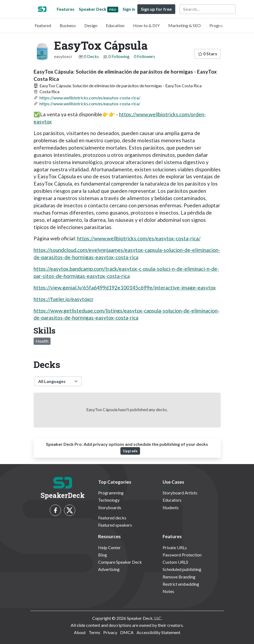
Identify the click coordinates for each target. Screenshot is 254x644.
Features (66, 9)
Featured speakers (115, 525)
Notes (168, 591)
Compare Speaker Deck (120, 562)
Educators (172, 500)
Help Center (109, 547)
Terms (94, 632)
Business (68, 25)
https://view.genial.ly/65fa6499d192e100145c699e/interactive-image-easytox (125, 287)
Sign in (129, 9)
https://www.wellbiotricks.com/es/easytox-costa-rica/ (90, 98)
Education (115, 25)
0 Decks (91, 56)
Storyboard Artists (180, 493)
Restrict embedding (181, 584)
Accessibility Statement (158, 632)
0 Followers (144, 56)
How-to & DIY (146, 25)
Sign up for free (156, 9)
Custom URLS (175, 562)
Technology (109, 500)
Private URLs (175, 547)
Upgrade (130, 451)
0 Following (119, 56)
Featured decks (112, 518)
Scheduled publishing (182, 569)
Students (171, 507)
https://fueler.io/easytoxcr (64, 299)
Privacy (110, 632)
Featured (43, 25)
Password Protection (182, 555)
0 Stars (208, 54)
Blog (103, 555)
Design (91, 25)
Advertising (109, 569)
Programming (222, 25)
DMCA (127, 632)
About (80, 632)
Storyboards (110, 507)
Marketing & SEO (185, 25)
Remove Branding (179, 577)
